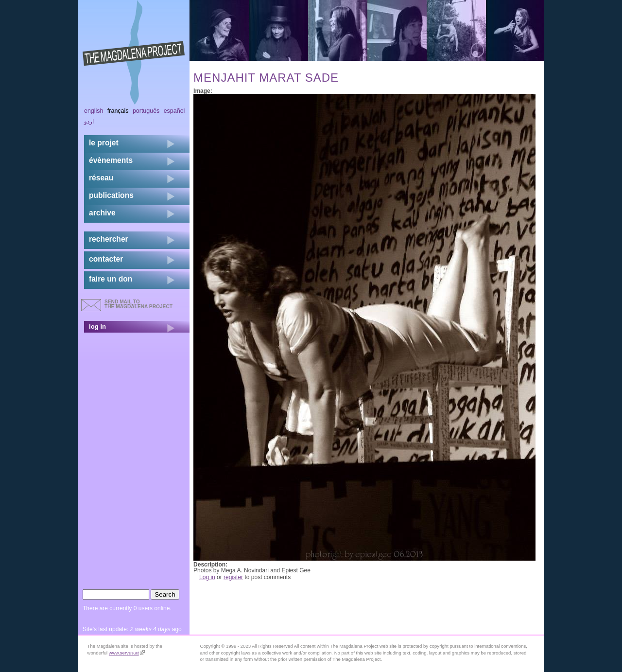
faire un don (111, 279)
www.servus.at (127, 653)
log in (97, 327)
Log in (207, 577)
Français (118, 111)
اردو (89, 122)
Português (146, 111)
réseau (101, 178)
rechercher (109, 239)
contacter (106, 259)
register (233, 577)
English (94, 111)
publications (111, 195)
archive (102, 213)
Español (174, 111)
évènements (111, 160)
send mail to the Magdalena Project (138, 304)
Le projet (104, 143)
